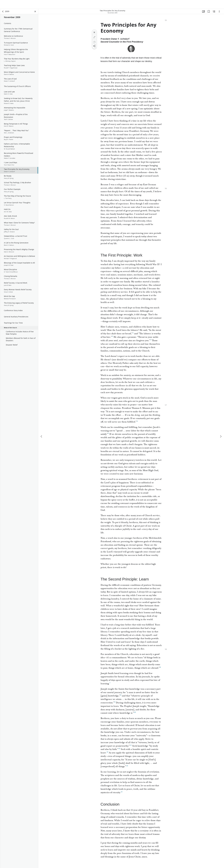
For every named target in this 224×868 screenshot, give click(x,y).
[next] (221, 436)
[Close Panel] (35, 11)
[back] (3, 11)
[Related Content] (214, 11)
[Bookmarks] (209, 11)
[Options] (219, 11)
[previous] (42, 436)
